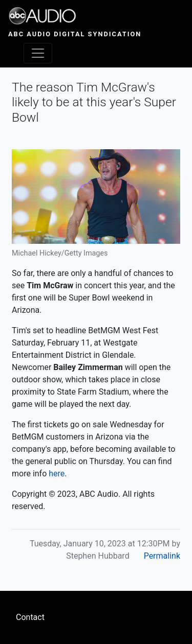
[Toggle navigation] (38, 53)
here (57, 474)
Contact (30, 617)
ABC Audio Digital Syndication (75, 34)
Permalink (162, 556)
